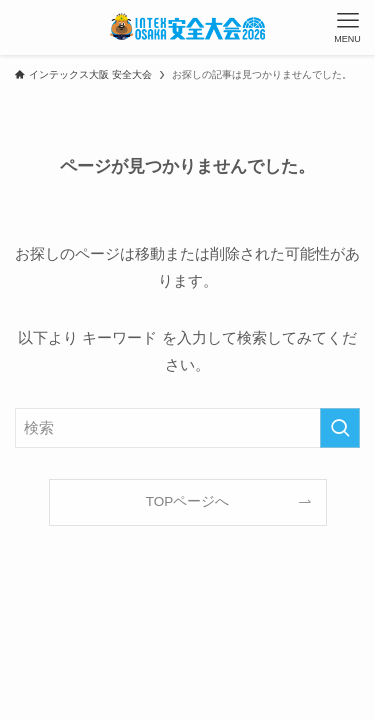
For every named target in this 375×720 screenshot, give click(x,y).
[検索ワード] (187, 428)
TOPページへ (188, 501)
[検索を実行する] (340, 428)
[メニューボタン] (347, 27)
